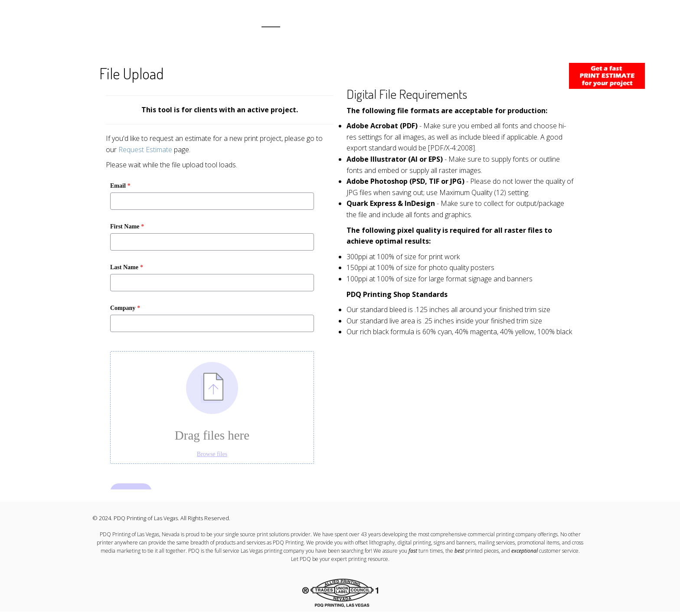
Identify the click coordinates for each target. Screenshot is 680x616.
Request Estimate (145, 150)
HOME (271, 22)
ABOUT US (304, 22)
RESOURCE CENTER (353, 22)
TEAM (438, 22)
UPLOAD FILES (569, 22)
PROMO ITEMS (475, 22)
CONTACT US (522, 22)
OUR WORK (404, 22)
